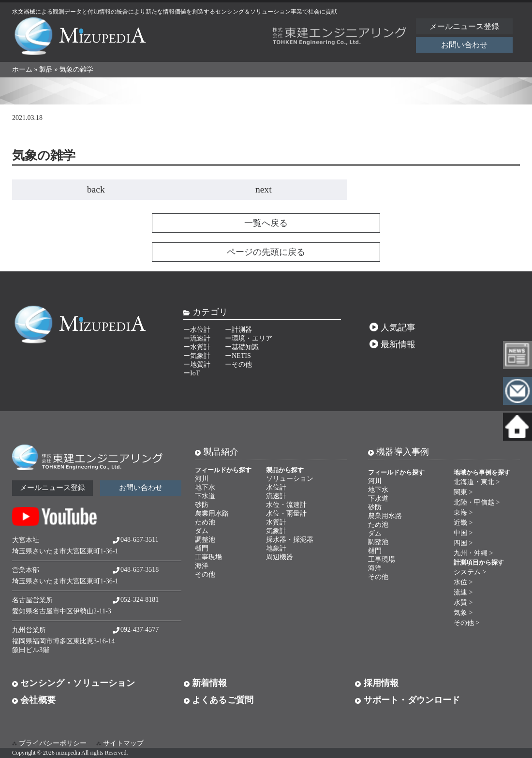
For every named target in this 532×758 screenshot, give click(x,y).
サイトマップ (123, 743)
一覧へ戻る (266, 223)
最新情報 (393, 344)
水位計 (276, 487)
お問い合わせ (464, 45)
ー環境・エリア (249, 338)
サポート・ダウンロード (407, 700)
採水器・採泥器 (290, 540)
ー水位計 (197, 330)
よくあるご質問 (219, 700)
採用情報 (377, 683)
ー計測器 (238, 330)
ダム (202, 531)
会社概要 (34, 700)
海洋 (202, 566)
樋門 (202, 548)
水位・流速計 (286, 505)
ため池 (205, 522)
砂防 (202, 505)
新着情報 (206, 683)
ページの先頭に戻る (266, 252)
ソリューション (290, 479)
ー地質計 (197, 364)
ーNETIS (238, 356)
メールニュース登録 (464, 26)
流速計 (276, 496)
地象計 (276, 548)
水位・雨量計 (286, 513)
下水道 (205, 496)
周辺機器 (280, 557)
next (264, 189)
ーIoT (192, 373)
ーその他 (238, 364)
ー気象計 (197, 356)
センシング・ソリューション (74, 683)
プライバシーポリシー (53, 743)
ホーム (22, 69)
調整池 (205, 540)
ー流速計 (197, 338)
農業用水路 (212, 513)
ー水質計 (197, 347)
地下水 (205, 487)
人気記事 (393, 327)
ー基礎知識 (242, 347)
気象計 (276, 531)
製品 (46, 69)
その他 (205, 574)
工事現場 (208, 557)
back (96, 189)
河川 (202, 479)
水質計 (276, 522)
